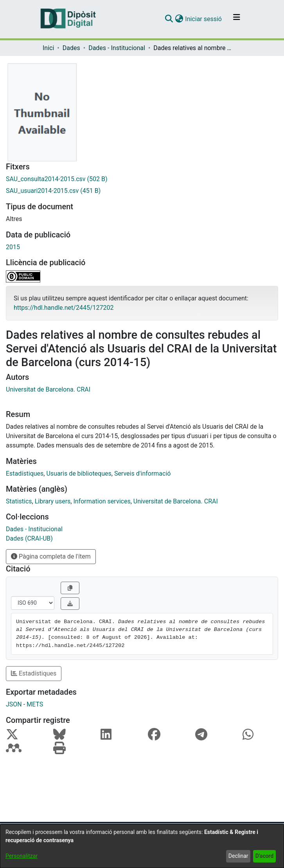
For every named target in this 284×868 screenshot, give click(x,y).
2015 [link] (13, 247)
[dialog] (142, 846)
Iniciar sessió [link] (204, 19)
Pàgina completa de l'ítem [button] (51, 556)
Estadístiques (34, 673)
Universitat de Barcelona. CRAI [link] (48, 389)
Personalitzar (22, 856)
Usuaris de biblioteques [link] (79, 474)
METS (35, 704)
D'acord (265, 856)
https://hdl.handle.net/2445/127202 (64, 308)
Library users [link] (53, 501)
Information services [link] (102, 501)
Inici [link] (48, 48)
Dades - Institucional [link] (117, 48)
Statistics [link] (19, 501)
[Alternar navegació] (237, 19)
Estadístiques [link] (25, 474)
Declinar (238, 856)
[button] (169, 19)
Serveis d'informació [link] (143, 474)
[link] (142, 179)
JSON (14, 704)
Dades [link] (71, 48)
